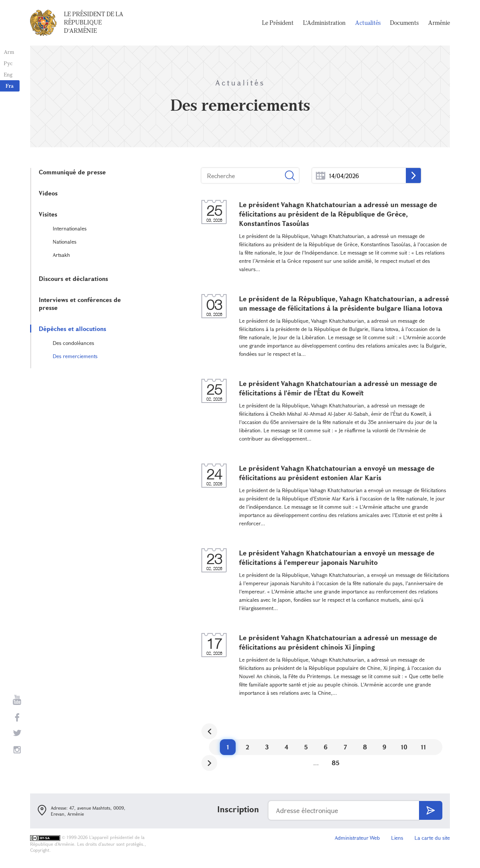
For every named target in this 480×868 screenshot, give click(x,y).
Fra (10, 86)
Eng (8, 74)
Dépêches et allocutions (72, 329)
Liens (397, 838)
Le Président (278, 23)
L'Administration (324, 23)
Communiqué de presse (72, 172)
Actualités (368, 23)
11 (424, 747)
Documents (404, 23)
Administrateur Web (357, 838)
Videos (48, 193)
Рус (8, 63)
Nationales (65, 242)
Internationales (70, 228)
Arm (9, 52)
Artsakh (61, 255)
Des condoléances (73, 343)
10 (404, 747)
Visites (48, 214)
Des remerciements (75, 356)
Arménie (439, 23)
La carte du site (432, 838)
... (321, 176)
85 (336, 763)
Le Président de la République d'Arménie (94, 22)
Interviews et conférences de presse (80, 304)
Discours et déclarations (73, 278)
